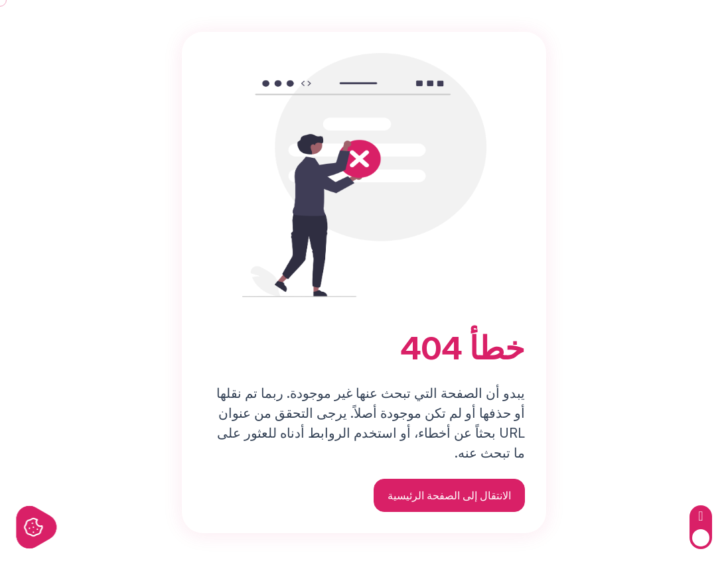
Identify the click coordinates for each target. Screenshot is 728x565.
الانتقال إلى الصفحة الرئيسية (449, 495)
